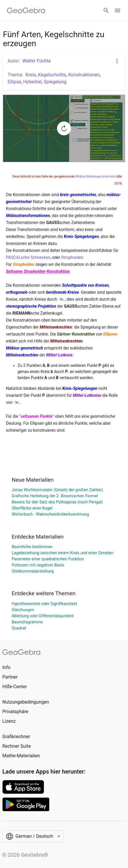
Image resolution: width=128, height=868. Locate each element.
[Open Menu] (118, 10)
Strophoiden (72, 257)
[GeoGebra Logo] (26, 10)
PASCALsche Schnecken (28, 257)
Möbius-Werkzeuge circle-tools (96, 176)
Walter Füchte (37, 61)
